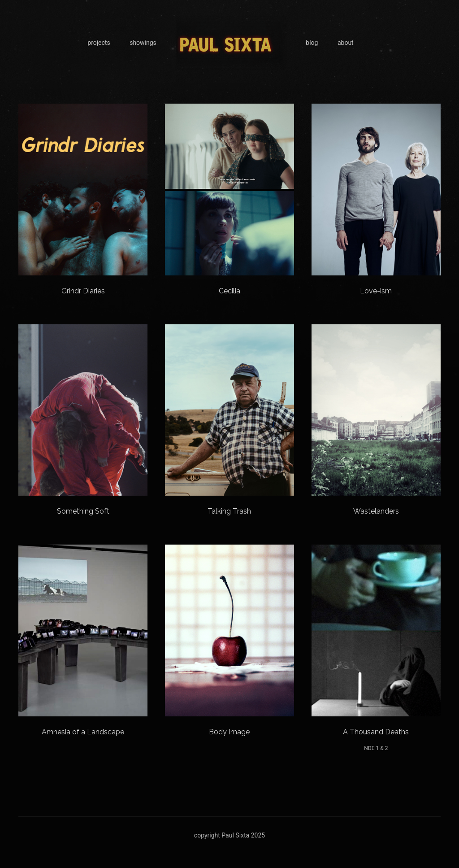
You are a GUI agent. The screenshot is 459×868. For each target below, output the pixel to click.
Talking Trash (229, 511)
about (346, 43)
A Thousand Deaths (376, 732)
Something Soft (83, 511)
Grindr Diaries (83, 291)
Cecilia (229, 291)
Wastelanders (376, 511)
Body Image (229, 732)
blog (312, 43)
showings (143, 43)
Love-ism (376, 291)
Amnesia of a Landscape (83, 732)
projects (99, 43)
